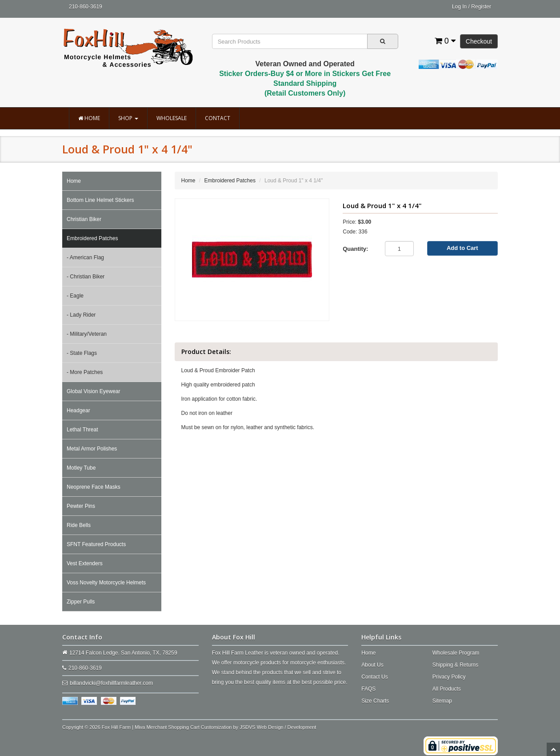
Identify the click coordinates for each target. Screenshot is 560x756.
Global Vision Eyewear (94, 391)
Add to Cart (462, 248)
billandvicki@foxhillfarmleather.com (111, 683)
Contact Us (374, 677)
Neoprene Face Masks (94, 487)
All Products (447, 689)
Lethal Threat (82, 430)
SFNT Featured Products (96, 544)
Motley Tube (81, 468)
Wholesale (172, 118)
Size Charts (375, 701)
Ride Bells (79, 525)
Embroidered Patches (92, 238)
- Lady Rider (81, 315)
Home (89, 118)
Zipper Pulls (81, 602)
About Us (372, 665)
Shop (128, 118)
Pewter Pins (81, 506)
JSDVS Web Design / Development (278, 727)
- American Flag (85, 257)
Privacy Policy (449, 677)
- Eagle (75, 296)
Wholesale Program (456, 653)
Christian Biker (84, 219)
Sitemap (442, 701)
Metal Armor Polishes (92, 449)
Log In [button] (459, 7)
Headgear (78, 410)
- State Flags (82, 353)
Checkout (479, 41)
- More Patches (85, 372)
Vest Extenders (85, 563)
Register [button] (481, 7)
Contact (218, 118)
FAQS (368, 689)
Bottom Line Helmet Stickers (100, 200)
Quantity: (355, 249)
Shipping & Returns (455, 665)
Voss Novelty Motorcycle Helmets (106, 583)
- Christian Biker (86, 277)
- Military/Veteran (87, 334)
